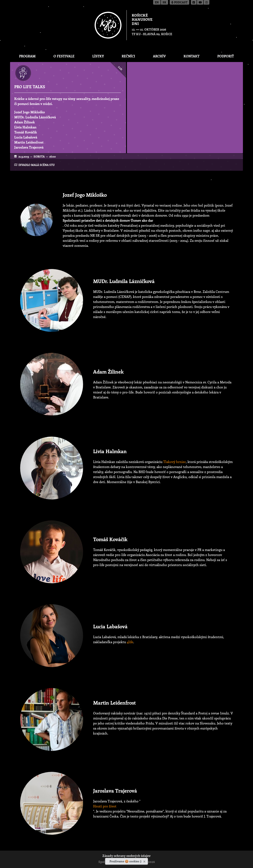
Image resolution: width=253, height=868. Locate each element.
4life (130, 642)
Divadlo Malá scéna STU (37, 165)
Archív (159, 56)
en (157, 3)
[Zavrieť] (145, 861)
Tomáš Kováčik (26, 132)
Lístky (98, 56)
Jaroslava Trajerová (29, 147)
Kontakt (192, 56)
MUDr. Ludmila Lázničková (35, 117)
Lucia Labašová (26, 137)
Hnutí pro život (105, 806)
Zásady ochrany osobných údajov (126, 856)
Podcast (179, 3)
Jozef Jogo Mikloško (30, 112)
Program (27, 56)
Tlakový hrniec (175, 462)
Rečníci (128, 56)
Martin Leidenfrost (29, 142)
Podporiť (226, 56)
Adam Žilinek (25, 122)
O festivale (64, 56)
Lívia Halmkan (25, 127)
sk (164, 3)
